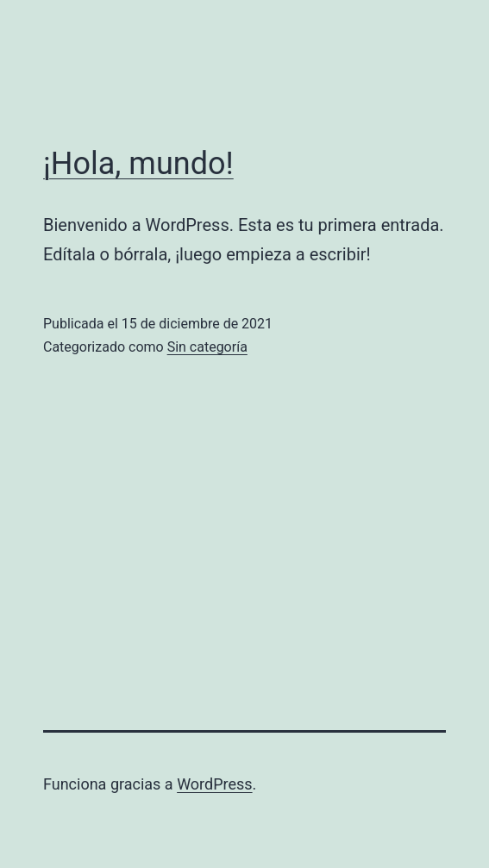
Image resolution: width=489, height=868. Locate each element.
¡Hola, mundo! (138, 164)
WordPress (214, 784)
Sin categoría (207, 347)
